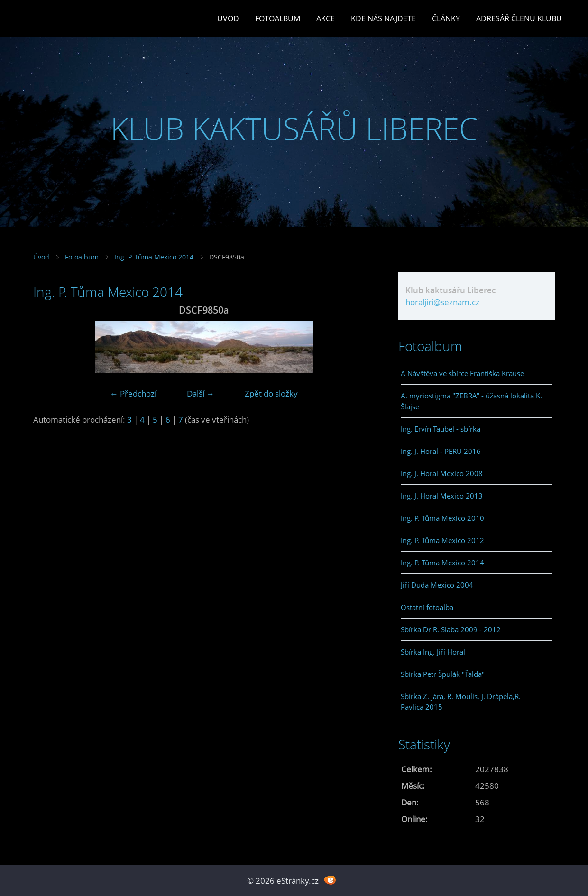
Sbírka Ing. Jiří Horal (433, 652)
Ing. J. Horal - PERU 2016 (441, 451)
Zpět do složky (271, 393)
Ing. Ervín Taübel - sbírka (441, 429)
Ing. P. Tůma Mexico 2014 (154, 257)
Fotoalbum (278, 18)
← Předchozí (133, 393)
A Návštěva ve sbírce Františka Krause (462, 373)
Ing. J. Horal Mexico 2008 (442, 473)
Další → (201, 393)
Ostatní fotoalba (427, 607)
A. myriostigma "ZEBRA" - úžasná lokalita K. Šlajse (471, 401)
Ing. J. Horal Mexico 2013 (442, 496)
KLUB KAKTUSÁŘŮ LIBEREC (294, 128)
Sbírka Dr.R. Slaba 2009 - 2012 (451, 629)
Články (446, 18)
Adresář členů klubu (519, 18)
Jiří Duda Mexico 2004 (437, 585)
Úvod (228, 18)
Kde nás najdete (383, 18)
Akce (326, 18)
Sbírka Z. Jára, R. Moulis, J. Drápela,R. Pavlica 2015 (461, 702)
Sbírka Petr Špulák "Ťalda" (443, 674)
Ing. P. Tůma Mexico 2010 (442, 518)
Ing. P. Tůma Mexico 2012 (442, 540)
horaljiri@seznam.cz (442, 302)
